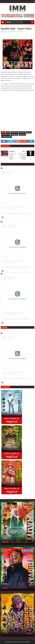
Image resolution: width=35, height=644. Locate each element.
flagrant (22, 132)
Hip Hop (29, 132)
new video (22, 135)
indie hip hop (6, 135)
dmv (8, 132)
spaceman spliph (7, 137)
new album (14, 135)
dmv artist (14, 132)
